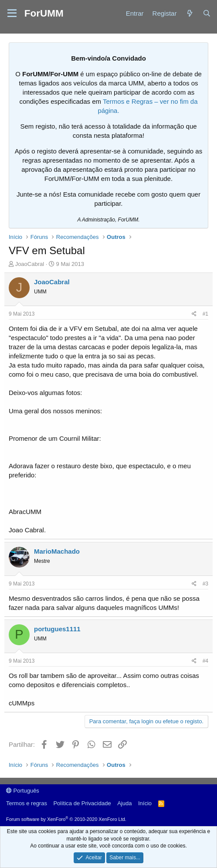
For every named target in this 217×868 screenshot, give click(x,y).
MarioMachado (57, 551)
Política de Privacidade (82, 803)
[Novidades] (189, 13)
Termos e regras (27, 803)
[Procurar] (207, 13)
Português (23, 791)
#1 (205, 314)
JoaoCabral (30, 264)
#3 (205, 584)
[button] (12, 14)
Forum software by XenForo (66, 819)
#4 (205, 661)
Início (145, 803)
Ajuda (124, 803)
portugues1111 (57, 629)
